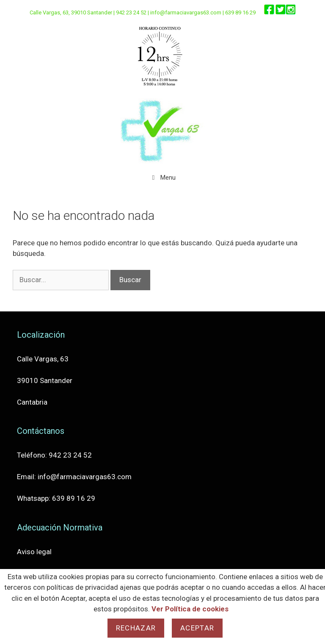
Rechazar (136, 628)
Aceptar (197, 628)
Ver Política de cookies (190, 609)
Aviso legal (34, 552)
